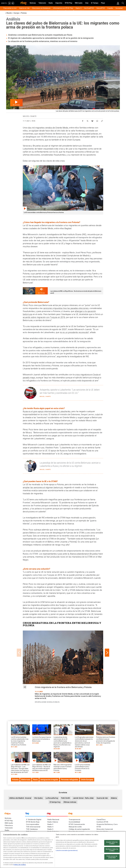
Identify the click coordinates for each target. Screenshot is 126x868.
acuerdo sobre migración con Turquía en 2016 (44, 317)
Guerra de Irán (102, 798)
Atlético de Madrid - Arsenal (20, 798)
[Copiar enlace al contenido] (102, 120)
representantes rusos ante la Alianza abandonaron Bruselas (70, 554)
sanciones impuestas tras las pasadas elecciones (66, 308)
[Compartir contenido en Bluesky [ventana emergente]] (92, 120)
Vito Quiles (38, 798)
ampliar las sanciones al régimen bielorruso (43, 487)
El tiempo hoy (55, 802)
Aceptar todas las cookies (112, 843)
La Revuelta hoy (52, 798)
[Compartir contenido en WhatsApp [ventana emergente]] (97, 120)
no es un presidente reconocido (74, 332)
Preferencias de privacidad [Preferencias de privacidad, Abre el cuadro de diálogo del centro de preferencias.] (112, 857)
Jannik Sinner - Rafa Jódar (83, 798)
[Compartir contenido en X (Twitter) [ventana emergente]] (88, 120)
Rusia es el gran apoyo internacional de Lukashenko (47, 411)
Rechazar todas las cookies (112, 850)
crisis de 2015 (46, 353)
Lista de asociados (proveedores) (67, 850)
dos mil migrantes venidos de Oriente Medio (48, 128)
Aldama (114, 798)
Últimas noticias (70, 802)
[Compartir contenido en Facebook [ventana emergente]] (83, 120)
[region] (63, 850)
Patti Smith (66, 798)
